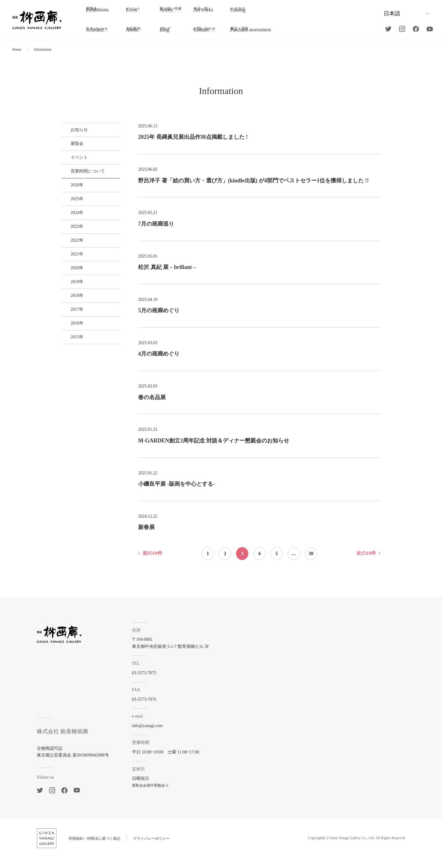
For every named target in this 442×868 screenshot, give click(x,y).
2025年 (72, 222)
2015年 (72, 404)
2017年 (72, 367)
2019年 (72, 331)
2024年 (72, 241)
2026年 (72, 204)
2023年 (72, 259)
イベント (75, 168)
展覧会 (72, 150)
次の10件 (366, 563)
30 (311, 563)
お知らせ (75, 132)
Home (17, 49)
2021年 (72, 295)
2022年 (72, 277)
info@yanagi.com (158, 736)
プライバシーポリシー (151, 848)
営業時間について (83, 186)
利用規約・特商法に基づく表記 (95, 848)
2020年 (72, 313)
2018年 (72, 349)
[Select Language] (406, 14)
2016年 (72, 385)
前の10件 (153, 563)
